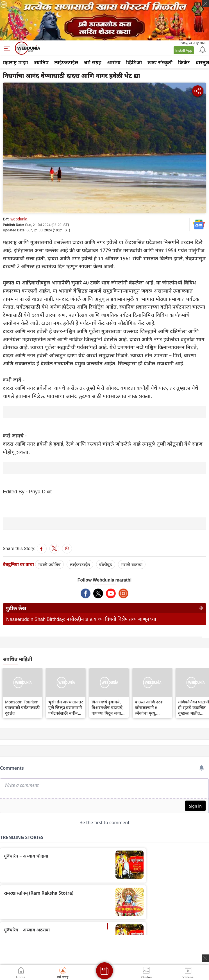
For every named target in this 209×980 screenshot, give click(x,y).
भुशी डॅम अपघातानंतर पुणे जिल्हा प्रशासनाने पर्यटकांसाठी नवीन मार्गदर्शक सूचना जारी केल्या (66, 707)
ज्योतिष (41, 62)
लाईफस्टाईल (66, 62)
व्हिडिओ (134, 62)
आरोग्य (114, 62)
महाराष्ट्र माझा (15, 62)
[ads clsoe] (205, 958)
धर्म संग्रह (93, 62)
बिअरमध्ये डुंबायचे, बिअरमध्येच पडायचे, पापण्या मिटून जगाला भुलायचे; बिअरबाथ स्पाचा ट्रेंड (108, 707)
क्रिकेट (184, 62)
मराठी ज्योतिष (49, 564)
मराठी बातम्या (132, 564)
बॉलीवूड (106, 564)
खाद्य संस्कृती (160, 62)
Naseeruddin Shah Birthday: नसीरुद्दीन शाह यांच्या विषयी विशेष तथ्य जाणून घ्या (81, 619)
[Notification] (202, 49)
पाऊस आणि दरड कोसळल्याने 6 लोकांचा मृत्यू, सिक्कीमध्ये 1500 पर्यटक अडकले (149, 707)
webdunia (19, 219)
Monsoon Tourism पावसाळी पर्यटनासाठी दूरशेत (22, 707)
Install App (184, 50)
